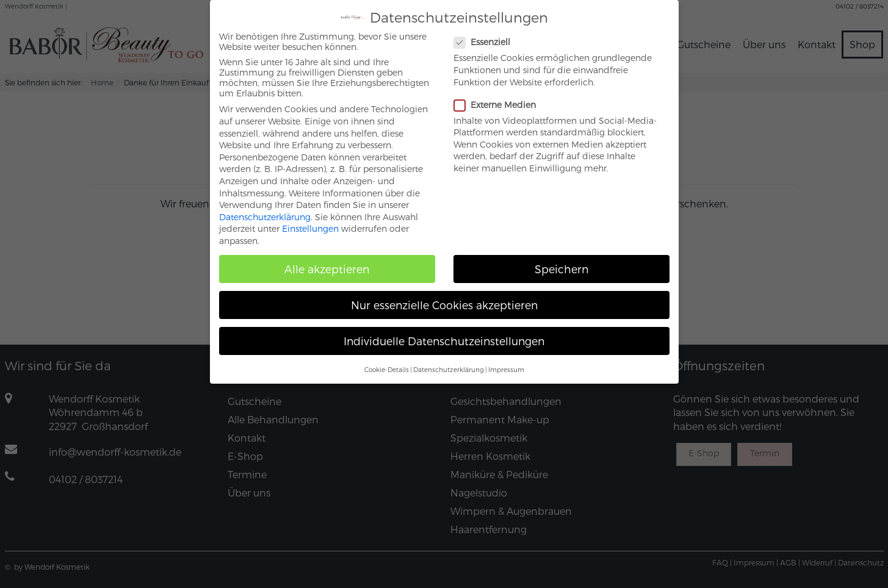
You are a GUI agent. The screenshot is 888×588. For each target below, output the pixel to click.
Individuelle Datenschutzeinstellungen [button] (444, 330)
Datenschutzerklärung (265, 206)
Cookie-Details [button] (387, 358)
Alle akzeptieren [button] (327, 258)
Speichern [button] (561, 258)
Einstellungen (310, 217)
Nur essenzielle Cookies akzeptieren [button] (444, 294)
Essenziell (487, 31)
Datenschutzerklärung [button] (449, 358)
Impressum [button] (506, 358)
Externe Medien (500, 93)
